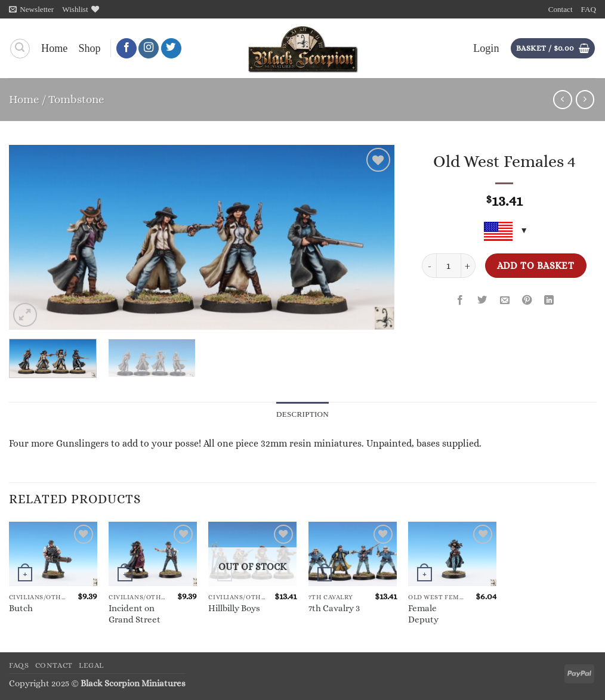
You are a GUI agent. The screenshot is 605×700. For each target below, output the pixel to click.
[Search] (20, 49)
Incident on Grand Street (135, 614)
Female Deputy (423, 614)
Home (54, 48)
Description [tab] (303, 414)
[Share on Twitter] (483, 301)
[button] (31, 9)
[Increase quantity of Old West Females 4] (468, 266)
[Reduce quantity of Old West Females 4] (429, 266)
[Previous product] (585, 100)
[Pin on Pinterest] (527, 301)
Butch (21, 609)
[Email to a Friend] (505, 301)
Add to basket (535, 266)
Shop (89, 48)
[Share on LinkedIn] (549, 301)
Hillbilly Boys (234, 609)
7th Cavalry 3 (334, 609)
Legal (91, 665)
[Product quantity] (448, 266)
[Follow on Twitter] (171, 49)
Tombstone (76, 99)
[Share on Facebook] (460, 301)
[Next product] (563, 100)
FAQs (19, 665)
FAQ (589, 9)
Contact (561, 9)
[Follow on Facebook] (126, 49)
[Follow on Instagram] (149, 49)
